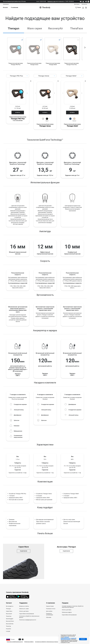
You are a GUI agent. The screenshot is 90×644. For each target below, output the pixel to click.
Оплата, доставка (24, 611)
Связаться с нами (24, 609)
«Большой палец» (19, 410)
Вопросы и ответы (24, 606)
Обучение (49, 617)
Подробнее (24, 551)
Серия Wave (9, 611)
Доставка (77, 4)
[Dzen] (88, 2)
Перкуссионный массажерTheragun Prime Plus (72, 64)
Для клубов (49, 611)
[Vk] (81, 2)
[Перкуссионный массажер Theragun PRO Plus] (16, 53)
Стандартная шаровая (20, 404)
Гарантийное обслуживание (27, 614)
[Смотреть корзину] (86, 8)
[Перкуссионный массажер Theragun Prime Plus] (72, 53)
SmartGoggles (10, 619)
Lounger (8, 631)
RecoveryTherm (10, 621)
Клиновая (17, 426)
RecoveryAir (9, 614)
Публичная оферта (67, 612)
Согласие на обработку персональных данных (29, 617)
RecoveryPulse (10, 624)
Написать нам (51, 1)
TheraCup (8, 626)
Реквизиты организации (50, 614)
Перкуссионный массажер (45, 125)
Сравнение (6, 4)
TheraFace (9, 616)
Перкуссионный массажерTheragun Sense (34, 64)
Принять (83, 639)
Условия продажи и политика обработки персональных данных (73, 607)
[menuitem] (5, 8)
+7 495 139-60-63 (69, 1)
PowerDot (8, 629)
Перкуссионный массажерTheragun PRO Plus (16, 64)
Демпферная (18, 415)
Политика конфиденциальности (28, 620)
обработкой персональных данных (68, 639)
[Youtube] (83, 2)
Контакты (84, 4)
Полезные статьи (51, 609)
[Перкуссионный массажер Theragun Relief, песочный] (53, 53)
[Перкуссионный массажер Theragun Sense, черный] (34, 53)
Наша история (50, 606)
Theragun (8, 609)
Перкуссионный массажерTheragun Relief (53, 64)
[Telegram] (86, 2)
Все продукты (10, 606)
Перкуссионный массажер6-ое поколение (18, 119)
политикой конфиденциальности (65, 638)
